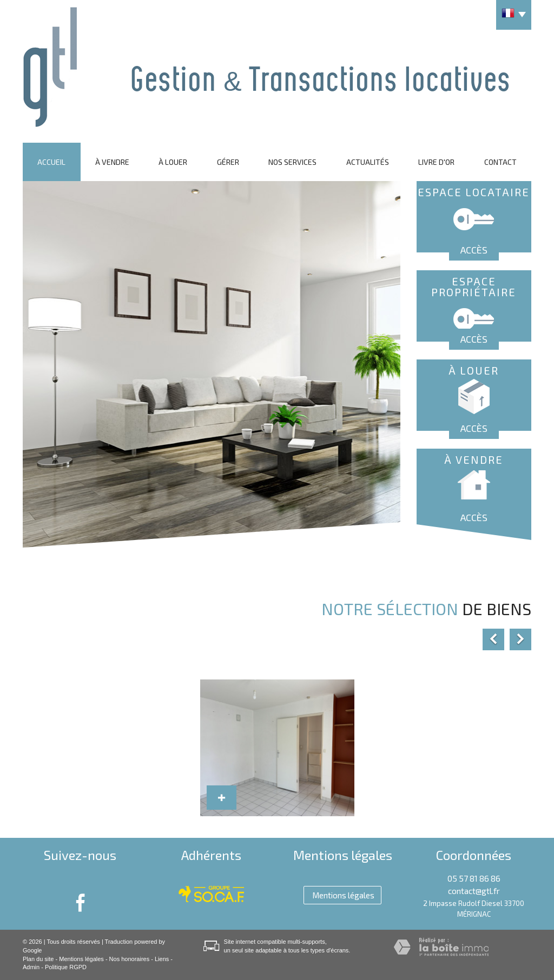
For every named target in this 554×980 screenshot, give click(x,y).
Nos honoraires (130, 959)
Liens (162, 959)
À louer (173, 162)
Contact (500, 162)
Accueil (51, 162)
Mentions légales (81, 959)
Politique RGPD (66, 967)
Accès (474, 250)
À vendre (112, 162)
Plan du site (38, 959)
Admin (31, 967)
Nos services (292, 162)
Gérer (228, 162)
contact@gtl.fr (474, 891)
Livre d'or (436, 162)
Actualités (368, 162)
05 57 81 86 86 (474, 878)
